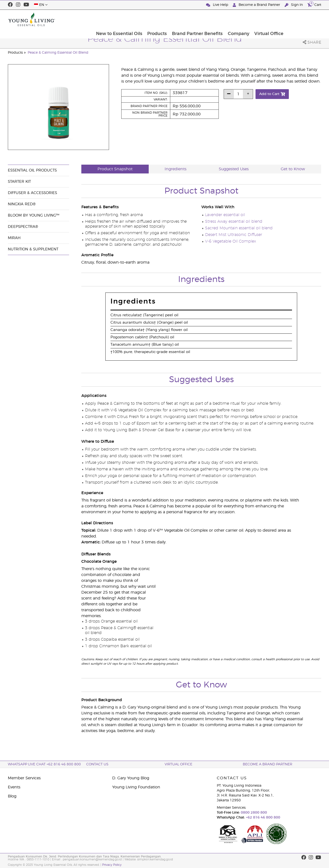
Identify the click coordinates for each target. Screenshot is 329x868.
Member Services (24, 778)
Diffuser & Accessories (32, 193)
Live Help (218, 5)
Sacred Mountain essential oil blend (239, 228)
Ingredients (176, 169)
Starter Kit (19, 182)
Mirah (14, 238)
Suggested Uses (234, 169)
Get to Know (293, 169)
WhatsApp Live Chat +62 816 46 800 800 (44, 764)
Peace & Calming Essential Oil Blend (58, 53)
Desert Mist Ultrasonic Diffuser (234, 235)
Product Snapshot (115, 169)
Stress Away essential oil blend (234, 221)
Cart (314, 4)
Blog (12, 796)
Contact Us (97, 764)
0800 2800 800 (253, 813)
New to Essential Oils (153, 19)
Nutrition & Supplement (33, 249)
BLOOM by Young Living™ (34, 215)
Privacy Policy (112, 865)
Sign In (294, 5)
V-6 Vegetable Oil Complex (231, 241)
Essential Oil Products (32, 170)
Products (191, 19)
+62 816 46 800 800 (263, 818)
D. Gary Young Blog (131, 778)
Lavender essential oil (225, 215)
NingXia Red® (22, 204)
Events (14, 787)
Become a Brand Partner (257, 5)
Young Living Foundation (136, 787)
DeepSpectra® (23, 227)
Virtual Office (304, 19)
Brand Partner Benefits (232, 19)
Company (273, 19)
